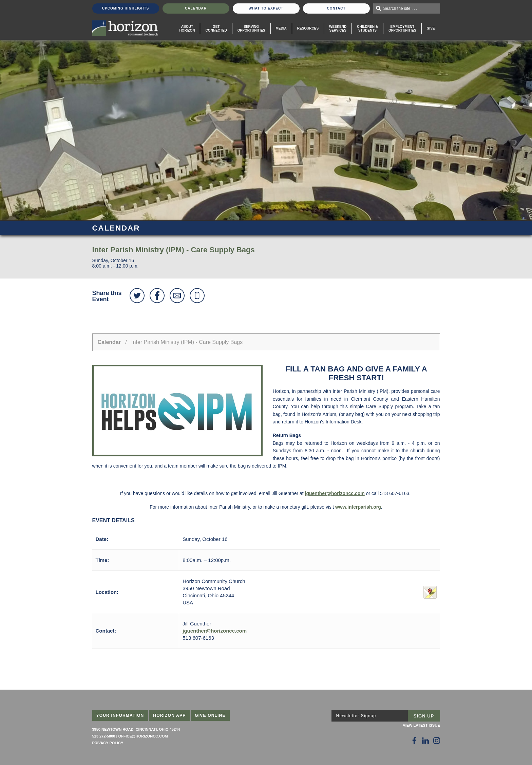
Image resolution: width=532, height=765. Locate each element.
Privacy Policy (108, 743)
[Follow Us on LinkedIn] (425, 741)
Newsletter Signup (356, 716)
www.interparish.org (358, 507)
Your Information (120, 715)
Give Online (210, 715)
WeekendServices (338, 29)
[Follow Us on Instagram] (437, 741)
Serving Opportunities (251, 29)
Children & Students (367, 29)
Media (281, 28)
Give (431, 28)
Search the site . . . (400, 8)
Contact (336, 8)
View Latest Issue (421, 725)
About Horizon (187, 29)
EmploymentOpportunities (402, 29)
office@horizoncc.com (143, 736)
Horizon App (169, 715)
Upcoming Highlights (126, 8)
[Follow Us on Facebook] (414, 741)
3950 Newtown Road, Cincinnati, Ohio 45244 (136, 729)
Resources (308, 28)
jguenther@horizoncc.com (335, 493)
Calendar (196, 8)
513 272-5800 (104, 736)
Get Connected (216, 29)
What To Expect (266, 8)
